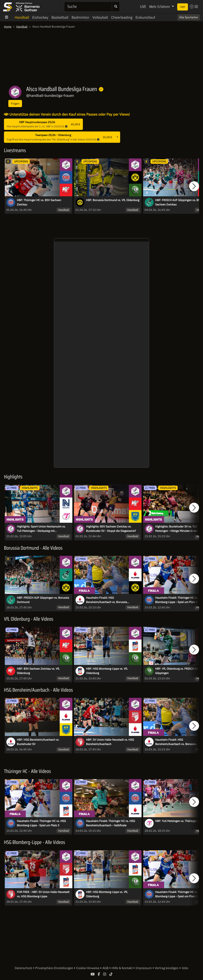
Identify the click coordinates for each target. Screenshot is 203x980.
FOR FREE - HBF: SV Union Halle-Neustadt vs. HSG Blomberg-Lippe (43, 894)
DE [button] (194, 7)
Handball (22, 17)
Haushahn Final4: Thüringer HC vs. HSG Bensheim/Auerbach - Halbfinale (111, 823)
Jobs (185, 968)
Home (8, 27)
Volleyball (100, 17)
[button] (194, 186)
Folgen (15, 103)
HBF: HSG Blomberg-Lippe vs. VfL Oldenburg (107, 671)
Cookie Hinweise (88, 968)
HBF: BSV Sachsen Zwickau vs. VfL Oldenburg (38, 671)
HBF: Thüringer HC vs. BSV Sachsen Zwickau (39, 202)
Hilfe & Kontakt (123, 968)
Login (183, 7)
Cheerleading (122, 17)
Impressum (144, 968)
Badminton (80, 17)
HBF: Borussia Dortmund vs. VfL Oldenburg (113, 200)
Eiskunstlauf (145, 17)
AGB (106, 968)
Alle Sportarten (189, 17)
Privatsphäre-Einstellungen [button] (55, 968)
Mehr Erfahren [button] (160, 7)
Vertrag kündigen (167, 968)
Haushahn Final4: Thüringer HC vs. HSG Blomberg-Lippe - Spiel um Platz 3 (41, 823)
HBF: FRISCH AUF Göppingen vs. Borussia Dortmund (43, 600)
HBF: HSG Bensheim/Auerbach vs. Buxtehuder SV (38, 742)
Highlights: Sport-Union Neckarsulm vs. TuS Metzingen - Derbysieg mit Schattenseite (41, 529)
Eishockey (40, 17)
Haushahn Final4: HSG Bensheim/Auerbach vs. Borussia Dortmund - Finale (107, 600)
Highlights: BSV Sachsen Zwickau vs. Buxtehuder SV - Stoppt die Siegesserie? (111, 529)
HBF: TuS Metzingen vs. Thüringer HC (178, 821)
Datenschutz (24, 968)
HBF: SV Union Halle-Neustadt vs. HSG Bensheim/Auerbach (110, 742)
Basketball (60, 17)
